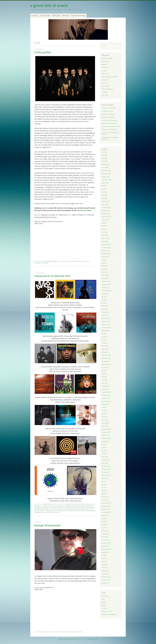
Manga (76, 507)
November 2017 (106, 469)
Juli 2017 (104, 481)
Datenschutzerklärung (78, 15)
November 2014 (106, 580)
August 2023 (105, 257)
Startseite (34, 15)
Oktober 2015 (106, 546)
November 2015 (106, 543)
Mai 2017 (104, 488)
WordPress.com (93, 639)
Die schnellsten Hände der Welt (110, 126)
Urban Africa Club (107, 611)
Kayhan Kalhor (45, 507)
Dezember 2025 (106, 171)
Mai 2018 (104, 451)
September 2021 (106, 328)
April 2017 (105, 491)
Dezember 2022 (106, 281)
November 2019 (106, 395)
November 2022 (106, 284)
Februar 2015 (105, 571)
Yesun (57, 512)
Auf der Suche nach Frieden (109, 130)
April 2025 (105, 195)
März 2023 (105, 272)
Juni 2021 (104, 337)
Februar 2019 (105, 423)
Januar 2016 (105, 537)
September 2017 (106, 475)
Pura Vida (37, 511)
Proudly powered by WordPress (67, 639)
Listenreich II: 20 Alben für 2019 (52, 276)
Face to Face (105, 74)
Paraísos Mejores (69, 509)
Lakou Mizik (53, 507)
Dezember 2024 (106, 208)
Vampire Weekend (47, 512)
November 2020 (106, 358)
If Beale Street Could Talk (78, 506)
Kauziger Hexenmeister (48, 525)
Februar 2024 (105, 238)
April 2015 (105, 565)
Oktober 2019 (106, 398)
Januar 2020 (105, 389)
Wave (54, 512)
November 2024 (106, 211)
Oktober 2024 (106, 214)
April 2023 (105, 269)
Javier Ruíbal (38, 507)
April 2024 (105, 232)
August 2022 (105, 294)
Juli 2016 (104, 518)
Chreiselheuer (44, 506)
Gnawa (78, 261)
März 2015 (105, 568)
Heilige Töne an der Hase (109, 108)
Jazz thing (104, 608)
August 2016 (105, 515)
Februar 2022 (105, 312)
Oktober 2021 (106, 324)
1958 (64, 504)
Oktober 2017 (106, 472)
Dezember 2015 (106, 540)
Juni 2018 (104, 448)
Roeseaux (71, 511)
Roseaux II (77, 511)
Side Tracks (105, 95)
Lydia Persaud (70, 507)
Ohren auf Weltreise (107, 89)
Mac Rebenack (71, 632)
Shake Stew (46, 263)
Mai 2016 (104, 525)
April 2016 (105, 528)
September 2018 (106, 438)
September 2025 (106, 180)
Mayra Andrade (83, 507)
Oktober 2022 (106, 288)
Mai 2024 (104, 229)
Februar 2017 (105, 497)
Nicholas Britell (41, 509)
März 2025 (105, 198)
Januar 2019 (105, 426)
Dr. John (69, 261)
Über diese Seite (45, 15)
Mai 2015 (104, 562)
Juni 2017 (104, 485)
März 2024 (105, 235)
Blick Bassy (74, 504)
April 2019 (105, 417)
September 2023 (106, 254)
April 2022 (105, 306)
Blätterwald (56, 15)
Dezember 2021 (106, 318)
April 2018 (105, 454)
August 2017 (105, 478)
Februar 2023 (105, 275)
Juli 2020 (104, 371)
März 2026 (105, 161)
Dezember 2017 (106, 466)
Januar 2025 (105, 204)
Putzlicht (42, 511)
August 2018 (105, 441)
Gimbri (74, 261)
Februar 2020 (105, 386)
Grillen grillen (43, 52)
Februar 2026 (105, 164)
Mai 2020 (104, 377)
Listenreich (52, 504)
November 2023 (106, 248)
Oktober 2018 (106, 435)
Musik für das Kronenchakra (109, 120)
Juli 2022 (104, 297)
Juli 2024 (104, 223)
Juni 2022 (104, 300)
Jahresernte (105, 80)
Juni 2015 (104, 558)
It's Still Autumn (89, 506)
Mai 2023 (104, 266)
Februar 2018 (105, 460)
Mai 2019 (104, 414)
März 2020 (105, 383)
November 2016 (106, 506)
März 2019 (105, 420)
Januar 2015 (105, 574)
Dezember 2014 (106, 577)
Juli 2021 (104, 334)
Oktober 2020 (106, 361)
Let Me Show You (61, 507)
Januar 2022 (105, 315)
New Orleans (79, 632)
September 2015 (106, 549)
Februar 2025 (105, 201)
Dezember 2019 (106, 392)
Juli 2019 (104, 408)
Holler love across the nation (110, 77)
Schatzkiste (105, 92)
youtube (41, 224)
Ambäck (68, 504)
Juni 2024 (104, 226)
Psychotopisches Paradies (109, 123)
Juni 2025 (104, 189)
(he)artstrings (105, 61)
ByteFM (104, 605)
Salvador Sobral (85, 511)
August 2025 (105, 183)
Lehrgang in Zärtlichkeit (108, 117)
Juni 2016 (104, 522)
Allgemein (57, 261)
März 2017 (105, 494)
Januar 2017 (105, 500)
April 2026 (105, 158)
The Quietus (105, 596)
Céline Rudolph (81, 504)
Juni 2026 (104, 152)
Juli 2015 (104, 555)
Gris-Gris (83, 261)
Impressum (66, 15)
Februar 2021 (105, 349)
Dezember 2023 (106, 244)
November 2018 (106, 432)
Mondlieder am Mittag (108, 114)
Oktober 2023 (106, 251)
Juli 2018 (104, 445)
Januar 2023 (105, 278)
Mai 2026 (104, 155)
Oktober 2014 (106, 583)
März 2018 (105, 457)
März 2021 (105, 346)
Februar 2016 (105, 534)
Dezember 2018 (106, 429)
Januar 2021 (105, 352)
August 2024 (105, 220)
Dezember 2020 (106, 355)
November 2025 (106, 174)
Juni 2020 (104, 374)
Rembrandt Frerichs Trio (52, 511)
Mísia (89, 507)
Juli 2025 (104, 186)
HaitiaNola (68, 506)
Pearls (91, 509)
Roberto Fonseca (64, 511)
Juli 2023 (104, 260)
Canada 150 (105, 67)
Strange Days (38, 512)
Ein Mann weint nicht (107, 111)
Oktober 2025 (106, 177)
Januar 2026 (105, 167)
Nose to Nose (106, 86)
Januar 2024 (105, 241)
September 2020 (106, 365)
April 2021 (105, 343)
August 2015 (105, 552)
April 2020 (105, 380)
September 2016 (106, 512)
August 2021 (105, 331)
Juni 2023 (104, 263)
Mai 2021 (104, 340)
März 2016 (105, 531)
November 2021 (106, 321)
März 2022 (105, 309)
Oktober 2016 (106, 509)
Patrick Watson (85, 509)
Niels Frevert (49, 509)
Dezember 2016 (106, 503)
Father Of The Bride (54, 506)
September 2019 (106, 401)
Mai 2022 (104, 303)
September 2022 (106, 291)
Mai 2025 (104, 192)
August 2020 (105, 368)
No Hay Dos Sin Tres (59, 509)
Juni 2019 (104, 411)
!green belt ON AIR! (48, 261)
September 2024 (106, 217)
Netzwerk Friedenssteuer (109, 614)
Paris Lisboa (77, 509)
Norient (104, 602)
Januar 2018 (105, 463)
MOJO (103, 599)
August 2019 (105, 405)
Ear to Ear (104, 71)
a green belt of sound (49, 6)
